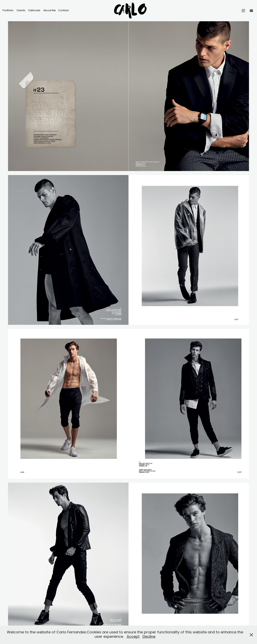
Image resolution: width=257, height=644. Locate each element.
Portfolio (8, 11)
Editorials (34, 11)
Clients (21, 11)
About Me (50, 11)
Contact (63, 11)
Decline (149, 637)
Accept (133, 637)
